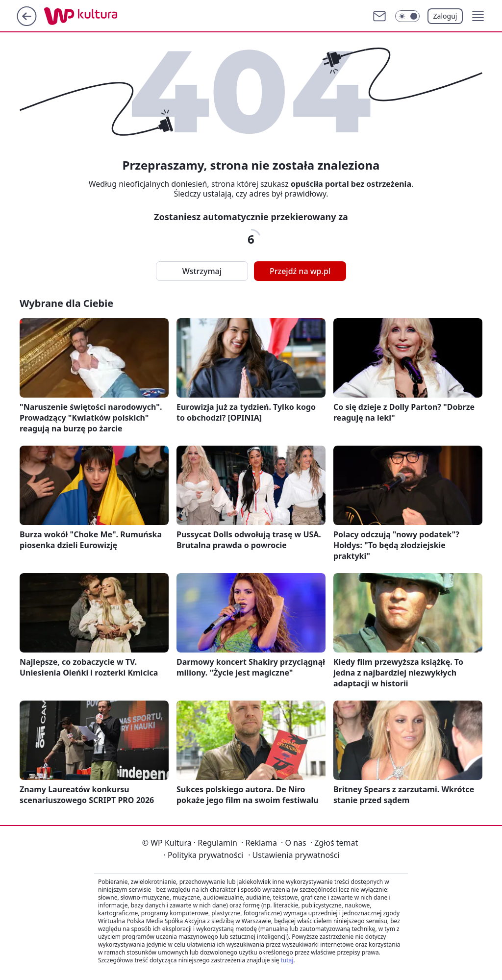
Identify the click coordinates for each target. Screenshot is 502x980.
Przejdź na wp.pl (300, 271)
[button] (478, 16)
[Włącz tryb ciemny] (407, 16)
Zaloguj (445, 16)
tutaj (287, 960)
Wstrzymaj (202, 271)
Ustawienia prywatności (294, 855)
